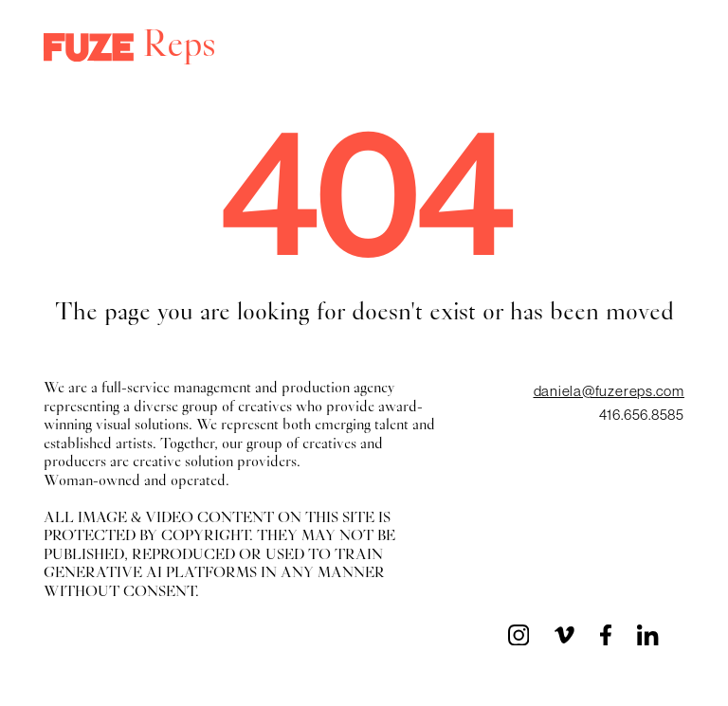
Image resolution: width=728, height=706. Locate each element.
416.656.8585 (642, 415)
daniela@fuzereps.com (609, 391)
